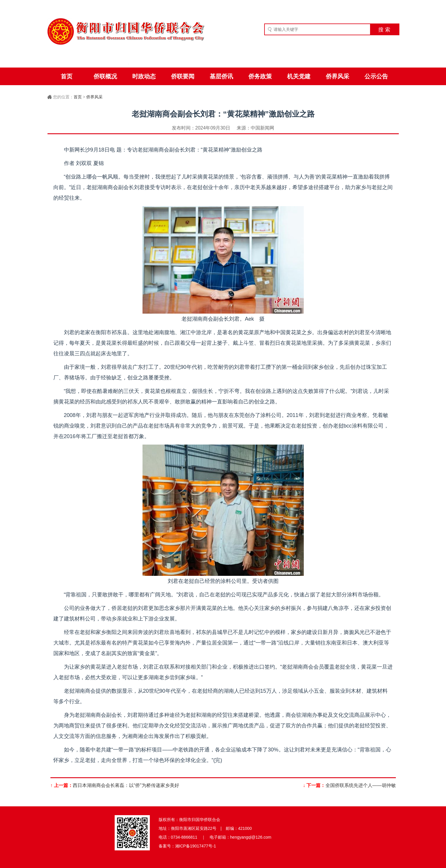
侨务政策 (260, 76)
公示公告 (376, 76)
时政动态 (144, 76)
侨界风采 (338, 76)
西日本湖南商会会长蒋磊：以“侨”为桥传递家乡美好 (126, 785)
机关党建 (299, 76)
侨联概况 (105, 76)
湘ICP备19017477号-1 (196, 846)
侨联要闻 (183, 76)
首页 (67, 76)
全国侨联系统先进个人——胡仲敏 (361, 785)
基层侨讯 (221, 76)
